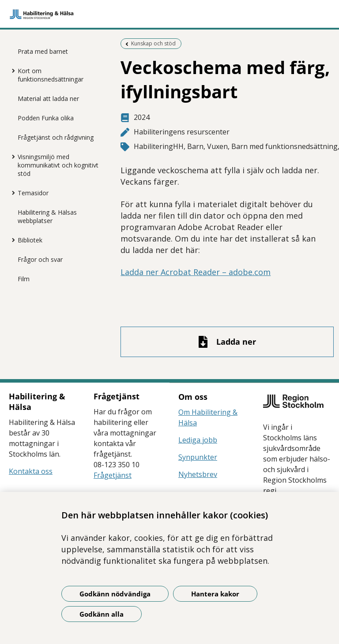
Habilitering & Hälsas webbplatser (47, 216)
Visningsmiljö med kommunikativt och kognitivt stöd (58, 165)
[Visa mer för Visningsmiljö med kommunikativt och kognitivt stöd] (11, 156)
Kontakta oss (31, 471)
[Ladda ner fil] (227, 342)
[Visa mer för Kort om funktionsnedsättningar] (11, 71)
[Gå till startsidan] (169, 14)
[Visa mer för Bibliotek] (11, 240)
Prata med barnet (43, 51)
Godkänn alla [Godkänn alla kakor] (102, 614)
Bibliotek (30, 240)
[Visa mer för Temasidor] (11, 193)
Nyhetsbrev (198, 474)
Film (24, 279)
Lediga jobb (198, 440)
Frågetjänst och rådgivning (56, 137)
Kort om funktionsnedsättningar (51, 75)
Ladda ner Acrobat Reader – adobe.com (196, 272)
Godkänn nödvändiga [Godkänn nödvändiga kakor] (115, 594)
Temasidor (33, 193)
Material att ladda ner (48, 99)
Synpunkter (198, 457)
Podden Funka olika (46, 118)
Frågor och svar (40, 259)
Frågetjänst (113, 475)
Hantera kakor (215, 594)
